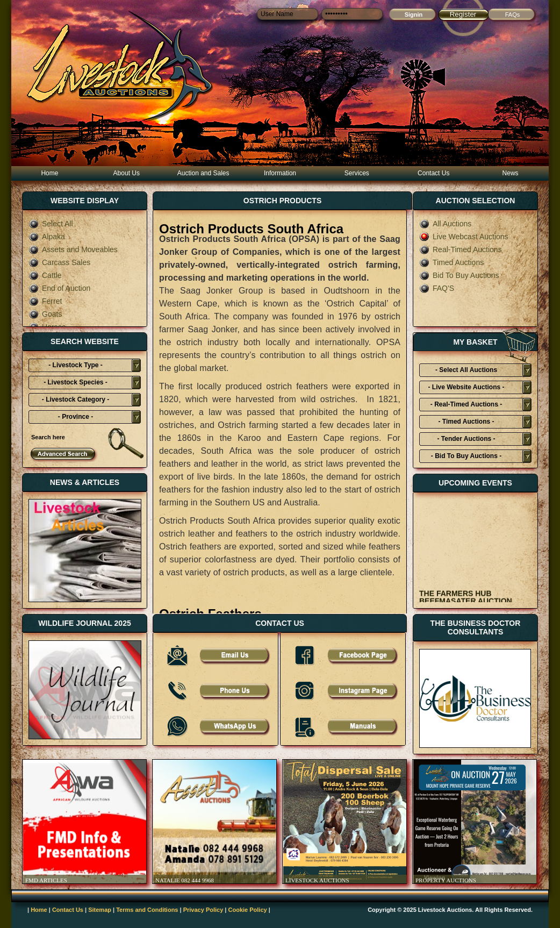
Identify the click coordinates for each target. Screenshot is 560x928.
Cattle (45, 275)
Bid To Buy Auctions (459, 275)
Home (49, 173)
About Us (127, 173)
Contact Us (433, 173)
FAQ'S (437, 288)
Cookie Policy (248, 910)
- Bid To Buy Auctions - (466, 456)
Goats (45, 314)
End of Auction (59, 288)
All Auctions (445, 224)
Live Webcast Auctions (464, 237)
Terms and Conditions (147, 910)
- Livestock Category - (76, 399)
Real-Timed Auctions (461, 249)
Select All (51, 224)
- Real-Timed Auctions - (466, 404)
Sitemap (100, 910)
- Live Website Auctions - (466, 387)
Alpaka (47, 237)
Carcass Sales (59, 262)
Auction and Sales (203, 173)
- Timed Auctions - (466, 422)
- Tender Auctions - (466, 439)
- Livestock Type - (75, 365)
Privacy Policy (203, 910)
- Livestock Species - (76, 382)
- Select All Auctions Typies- (466, 372)
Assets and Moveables (73, 249)
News (511, 173)
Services (357, 173)
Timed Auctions (451, 262)
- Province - (76, 417)
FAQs (513, 15)
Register (463, 14)
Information (280, 173)
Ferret (45, 301)
